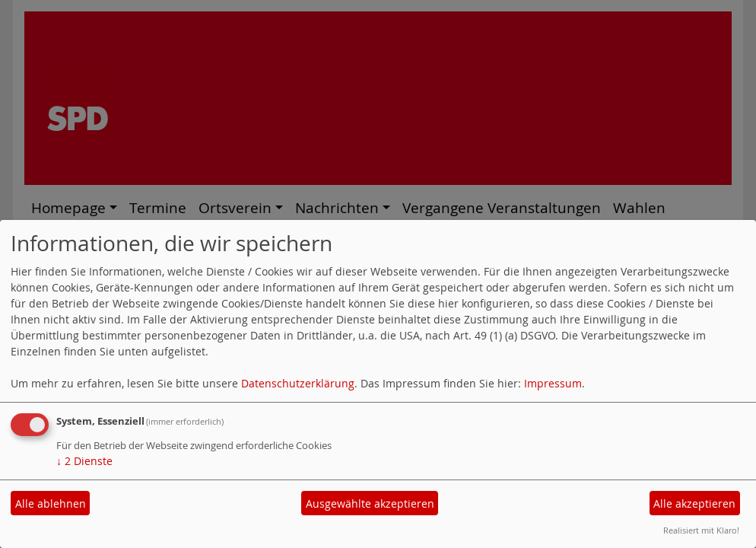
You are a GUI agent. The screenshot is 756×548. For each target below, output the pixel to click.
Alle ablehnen (51, 503)
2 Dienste (84, 461)
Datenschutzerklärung (298, 383)
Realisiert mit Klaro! (701, 530)
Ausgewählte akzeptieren (370, 503)
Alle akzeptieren (694, 503)
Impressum (553, 383)
